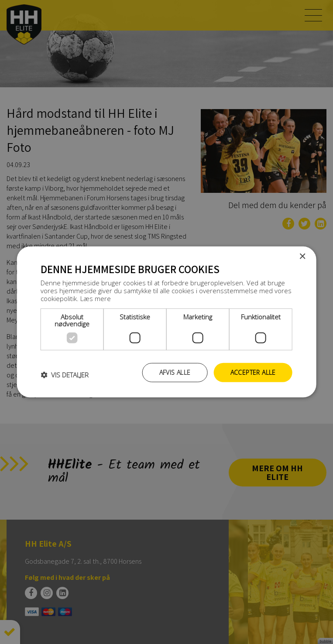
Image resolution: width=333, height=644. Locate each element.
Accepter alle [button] (253, 372)
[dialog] (166, 322)
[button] (65, 375)
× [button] (302, 257)
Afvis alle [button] (175, 372)
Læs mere (96, 298)
